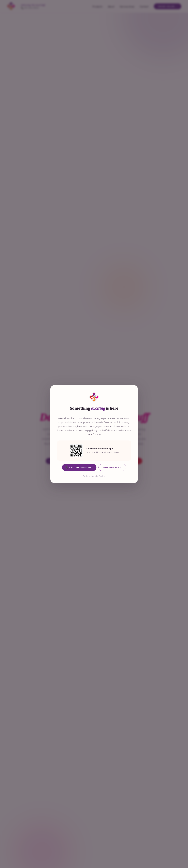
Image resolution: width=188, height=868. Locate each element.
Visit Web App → (112, 467)
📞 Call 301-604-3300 (79, 467)
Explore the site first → (94, 476)
